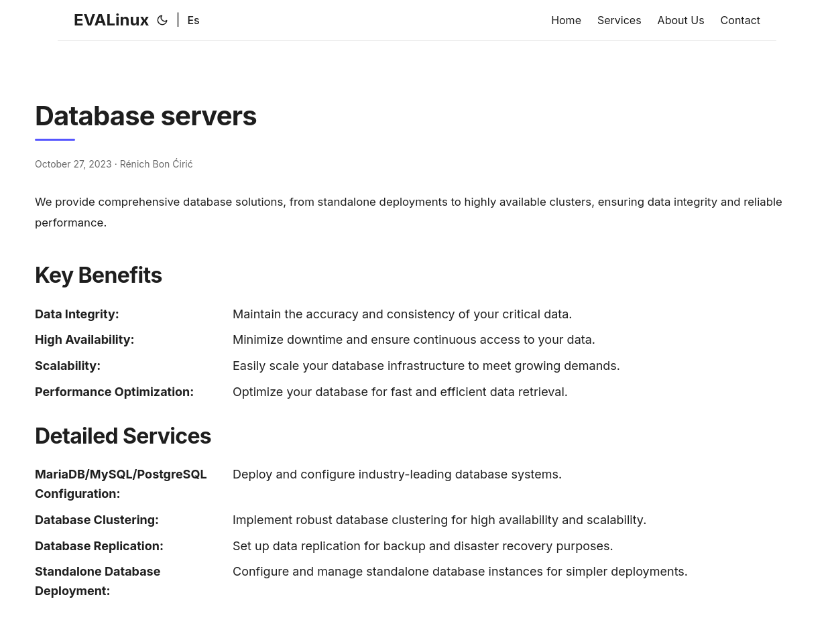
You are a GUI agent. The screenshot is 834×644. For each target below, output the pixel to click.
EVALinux (111, 20)
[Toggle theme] (162, 20)
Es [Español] (193, 20)
